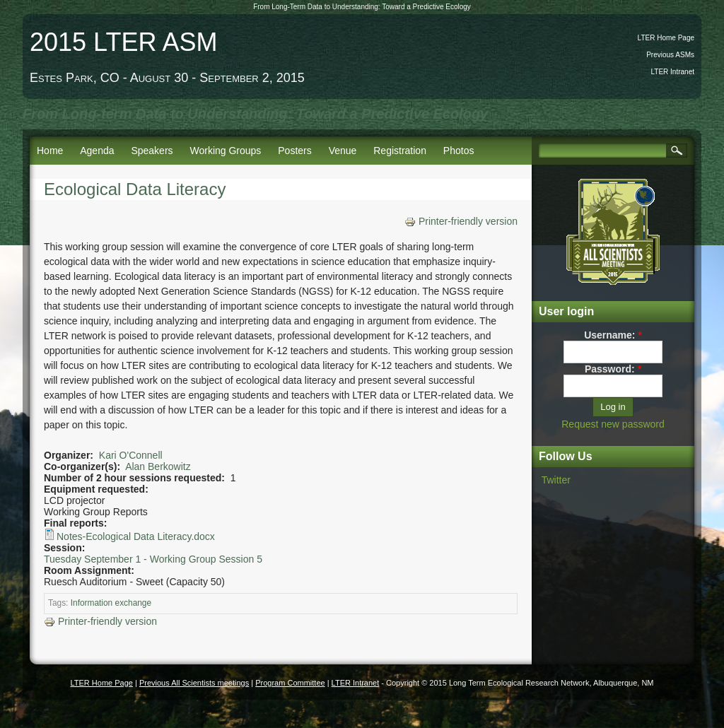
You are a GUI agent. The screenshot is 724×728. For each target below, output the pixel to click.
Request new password (613, 424)
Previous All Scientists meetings (194, 683)
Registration (400, 151)
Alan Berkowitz (158, 466)
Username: (613, 335)
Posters (294, 151)
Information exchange (111, 603)
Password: (613, 369)
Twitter (556, 480)
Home (50, 151)
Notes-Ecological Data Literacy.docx (136, 536)
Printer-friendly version (461, 221)
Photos (459, 151)
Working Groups (225, 151)
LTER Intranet (672, 72)
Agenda (97, 151)
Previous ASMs (670, 55)
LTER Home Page (666, 38)
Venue (343, 151)
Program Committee (290, 683)
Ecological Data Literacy (135, 189)
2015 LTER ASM (123, 42)
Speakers (152, 151)
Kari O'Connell (131, 455)
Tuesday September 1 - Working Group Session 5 (153, 559)
